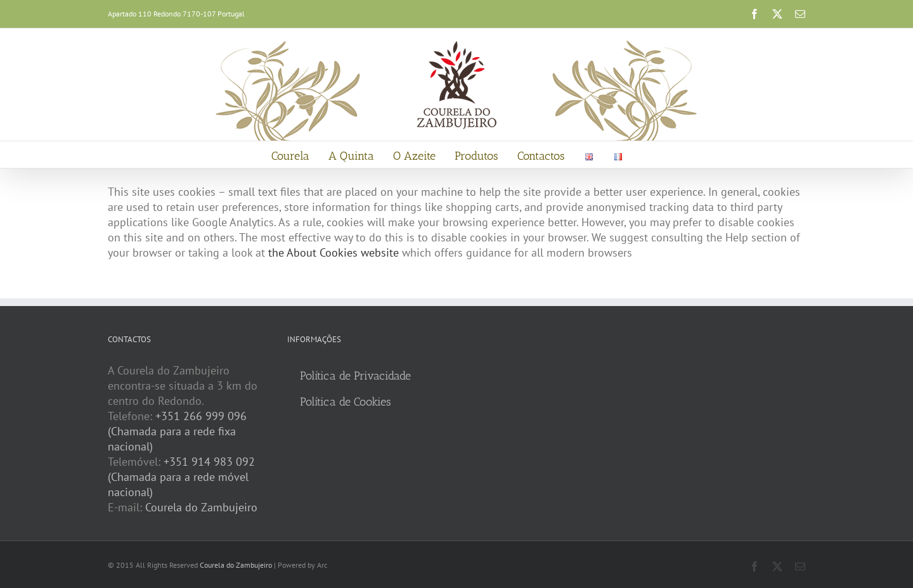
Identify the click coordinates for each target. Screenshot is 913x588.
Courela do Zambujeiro (201, 507)
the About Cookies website (333, 252)
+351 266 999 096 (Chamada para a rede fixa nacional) (177, 431)
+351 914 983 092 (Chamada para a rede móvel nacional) (181, 477)
